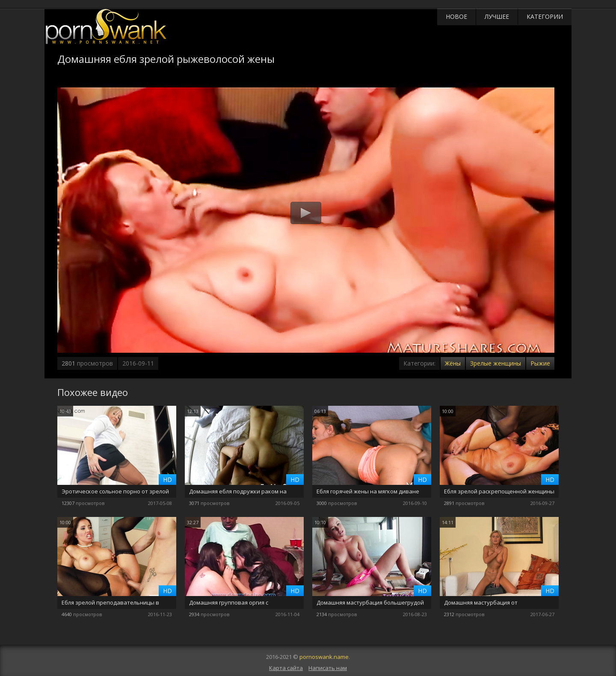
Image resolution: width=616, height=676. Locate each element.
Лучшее (497, 16)
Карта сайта (286, 668)
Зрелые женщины (496, 363)
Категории (545, 16)
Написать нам (328, 668)
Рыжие (540, 363)
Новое (456, 16)
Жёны (453, 363)
